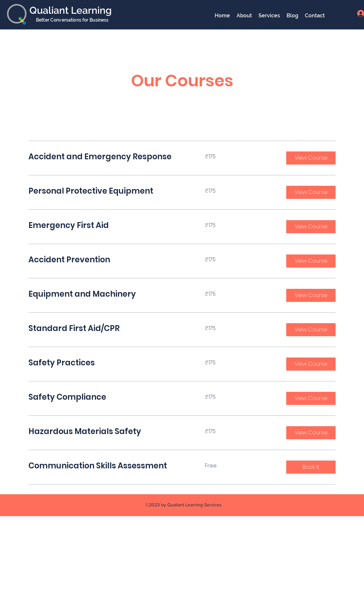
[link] (109, 157)
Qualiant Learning (71, 10)
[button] (311, 158)
